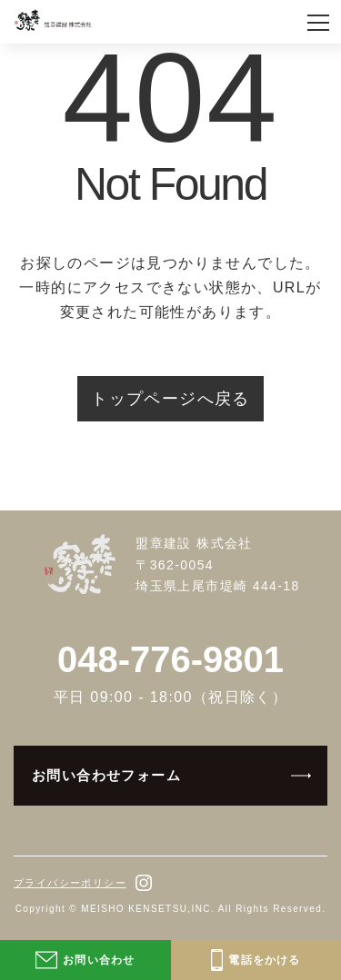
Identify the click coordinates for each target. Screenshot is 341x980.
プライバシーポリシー (70, 883)
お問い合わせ (85, 960)
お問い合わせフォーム (106, 775)
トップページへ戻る (170, 399)
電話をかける (256, 960)
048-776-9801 (170, 659)
